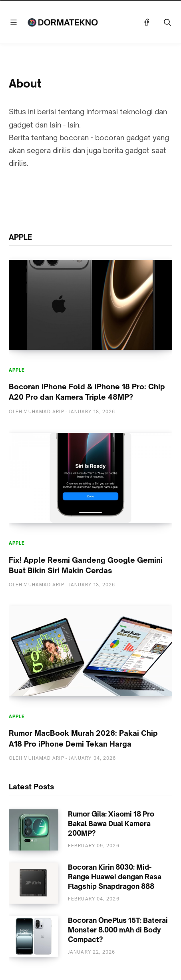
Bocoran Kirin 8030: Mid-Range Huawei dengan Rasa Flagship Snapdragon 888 (115, 877)
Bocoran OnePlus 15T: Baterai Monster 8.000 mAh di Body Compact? (118, 930)
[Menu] (14, 22)
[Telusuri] (167, 22)
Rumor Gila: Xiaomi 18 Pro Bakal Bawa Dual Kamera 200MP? (111, 824)
